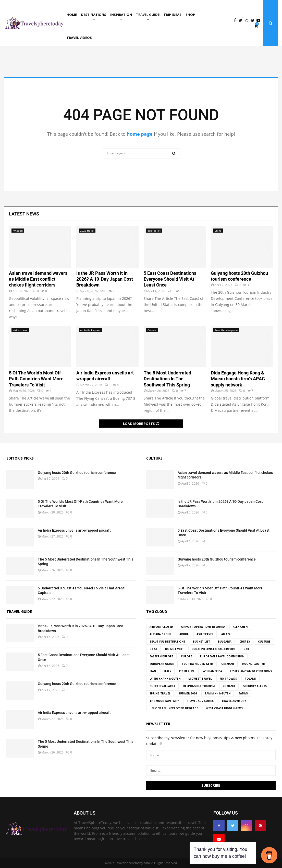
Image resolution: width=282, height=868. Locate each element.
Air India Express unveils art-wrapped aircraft (74, 530)
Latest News (24, 214)
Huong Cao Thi (253, 664)
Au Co (226, 634)
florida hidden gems (198, 664)
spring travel (160, 693)
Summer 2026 (188, 693)
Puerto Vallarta (162, 686)
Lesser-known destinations (251, 671)
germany (228, 664)
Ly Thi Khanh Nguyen (165, 679)
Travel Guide (148, 15)
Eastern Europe (161, 656)
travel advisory (234, 701)
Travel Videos (79, 38)
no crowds (228, 679)
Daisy (153, 649)
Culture (152, 330)
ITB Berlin (186, 671)
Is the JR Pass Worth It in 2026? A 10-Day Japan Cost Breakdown (105, 279)
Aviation (18, 231)
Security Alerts (255, 686)
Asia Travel (205, 634)
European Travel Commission (222, 656)
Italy (168, 671)
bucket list (154, 231)
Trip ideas (173, 15)
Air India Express (90, 330)
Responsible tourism (199, 686)
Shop (190, 15)
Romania (229, 686)
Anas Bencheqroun (226, 330)
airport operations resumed (203, 627)
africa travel (20, 330)
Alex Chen (240, 627)
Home (72, 15)
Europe (187, 656)
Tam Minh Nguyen (218, 693)
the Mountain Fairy (164, 701)
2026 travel (87, 231)
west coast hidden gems (224, 708)
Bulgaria (225, 642)
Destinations (94, 15)
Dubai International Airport (214, 649)
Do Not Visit (174, 649)
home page (140, 134)
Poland (250, 679)
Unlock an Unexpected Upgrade (174, 708)
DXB (246, 649)
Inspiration (121, 15)
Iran (153, 671)
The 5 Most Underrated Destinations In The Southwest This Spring (167, 379)
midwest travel (200, 679)
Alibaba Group (161, 634)
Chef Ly (245, 642)
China (218, 231)
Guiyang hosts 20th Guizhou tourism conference (77, 473)
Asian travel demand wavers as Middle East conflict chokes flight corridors (38, 279)
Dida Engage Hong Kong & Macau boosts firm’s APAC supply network (238, 379)
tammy (243, 693)
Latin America (212, 671)
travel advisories (200, 701)
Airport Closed (161, 627)
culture (264, 642)
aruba (184, 634)
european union (162, 664)
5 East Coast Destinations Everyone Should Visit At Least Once (170, 279)
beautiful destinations (167, 642)
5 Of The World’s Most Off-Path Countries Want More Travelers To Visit (36, 379)
